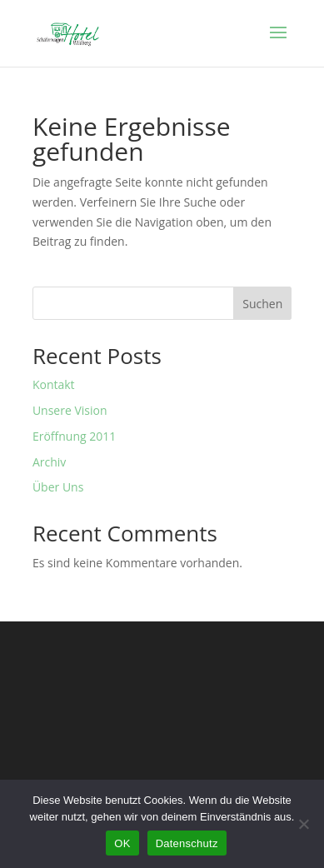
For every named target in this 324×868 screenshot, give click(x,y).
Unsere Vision (70, 410)
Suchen (262, 304)
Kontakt (54, 384)
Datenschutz (187, 843)
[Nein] (303, 824)
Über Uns (58, 487)
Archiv (49, 462)
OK (122, 843)
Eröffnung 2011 (74, 436)
